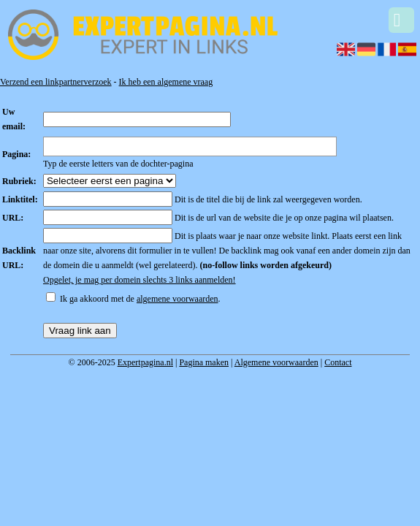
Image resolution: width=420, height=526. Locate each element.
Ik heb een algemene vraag (166, 82)
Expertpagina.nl (145, 362)
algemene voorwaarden (177, 299)
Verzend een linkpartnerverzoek (56, 82)
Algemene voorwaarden (276, 362)
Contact (338, 362)
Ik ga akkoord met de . (140, 299)
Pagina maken (204, 362)
